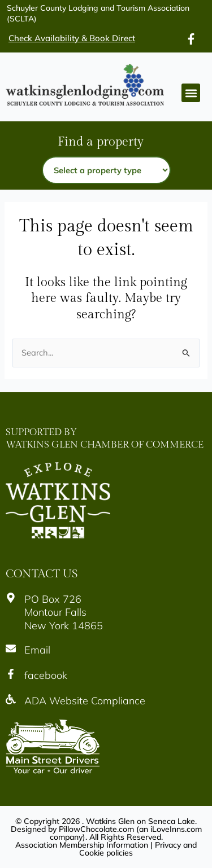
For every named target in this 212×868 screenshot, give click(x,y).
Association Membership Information (82, 845)
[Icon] (191, 39)
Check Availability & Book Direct (72, 38)
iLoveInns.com (176, 829)
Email (37, 650)
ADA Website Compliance (85, 701)
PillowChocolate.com (96, 829)
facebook (46, 675)
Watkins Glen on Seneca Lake (140, 821)
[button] (191, 93)
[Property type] (106, 170)
